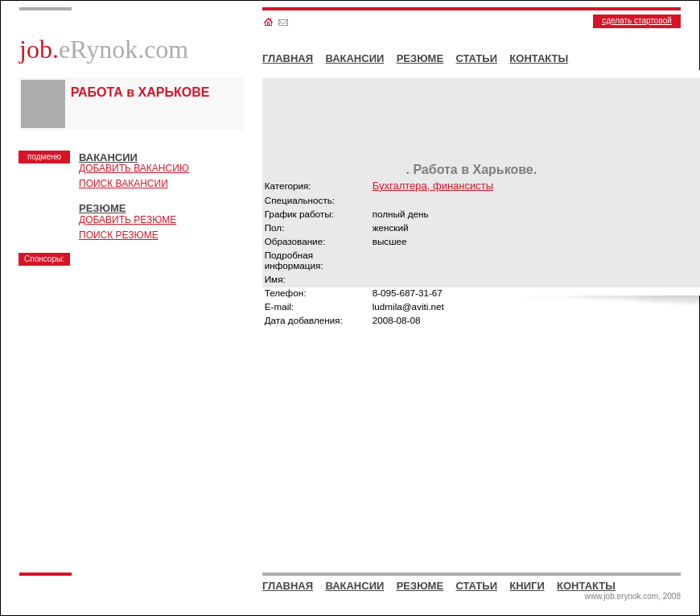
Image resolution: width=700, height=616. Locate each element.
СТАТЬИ (476, 58)
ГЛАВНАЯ (288, 58)
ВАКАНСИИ (354, 58)
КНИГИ (527, 586)
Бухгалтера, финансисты (433, 186)
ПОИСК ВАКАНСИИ (124, 184)
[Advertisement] (143, 374)
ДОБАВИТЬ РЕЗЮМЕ (128, 220)
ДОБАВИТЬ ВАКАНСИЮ (134, 168)
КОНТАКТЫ (539, 58)
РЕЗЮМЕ (420, 58)
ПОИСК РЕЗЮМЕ (119, 235)
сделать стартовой (637, 21)
